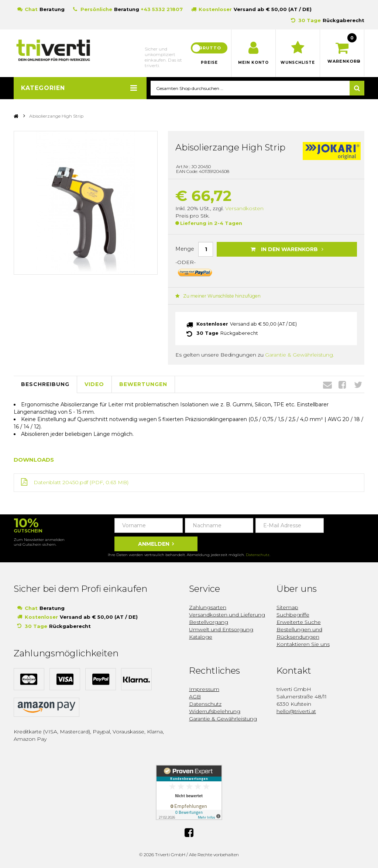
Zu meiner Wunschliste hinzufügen (217, 296)
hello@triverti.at (296, 711)
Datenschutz (258, 554)
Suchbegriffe (293, 614)
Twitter (358, 384)
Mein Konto (253, 63)
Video (94, 384)
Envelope (327, 384)
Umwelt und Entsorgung (221, 629)
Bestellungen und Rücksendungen (299, 633)
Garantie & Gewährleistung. (300, 354)
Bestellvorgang (209, 622)
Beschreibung (45, 384)
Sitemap (287, 607)
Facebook (342, 384)
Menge (185, 249)
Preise (209, 63)
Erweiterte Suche (299, 622)
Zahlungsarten (208, 607)
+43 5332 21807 (162, 9)
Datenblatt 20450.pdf (61, 482)
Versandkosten (244, 209)
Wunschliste (298, 63)
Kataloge (201, 636)
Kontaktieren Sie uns (303, 644)
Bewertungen (143, 384)
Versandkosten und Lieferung (227, 614)
